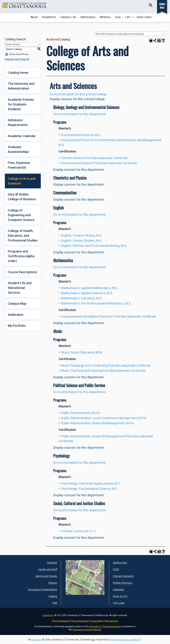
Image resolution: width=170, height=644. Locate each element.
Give (118, 17)
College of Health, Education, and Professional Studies (23, 236)
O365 (116, 569)
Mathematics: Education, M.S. (82, 298)
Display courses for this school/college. (78, 99)
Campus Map (17, 304)
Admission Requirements (18, 122)
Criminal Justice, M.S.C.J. (79, 531)
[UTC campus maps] (85, 577)
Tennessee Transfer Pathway (87, 630)
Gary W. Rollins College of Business (22, 197)
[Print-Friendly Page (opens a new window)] (159, 41)
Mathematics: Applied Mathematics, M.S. (90, 288)
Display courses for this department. (79, 170)
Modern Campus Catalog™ (126, 639)
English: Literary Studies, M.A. (81, 241)
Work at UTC (120, 596)
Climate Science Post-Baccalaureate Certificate (94, 158)
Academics (49, 17)
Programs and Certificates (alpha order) (21, 256)
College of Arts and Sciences (22, 181)
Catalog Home (18, 73)
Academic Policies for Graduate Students (21, 104)
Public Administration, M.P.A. (81, 413)
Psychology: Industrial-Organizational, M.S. (91, 483)
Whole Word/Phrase (19, 54)
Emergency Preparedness (43, 589)
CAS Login (119, 603)
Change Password (123, 576)
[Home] (24, 5)
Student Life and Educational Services (20, 288)
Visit (55, 603)
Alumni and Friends (46, 576)
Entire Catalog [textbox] (13, 44)
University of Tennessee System (105, 626)
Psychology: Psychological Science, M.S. (90, 489)
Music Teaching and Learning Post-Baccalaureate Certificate (103, 371)
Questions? (48, 615)
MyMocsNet (120, 563)
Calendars (119, 589)
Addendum (15, 315)
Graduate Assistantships (18, 149)
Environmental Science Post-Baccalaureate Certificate (99, 163)
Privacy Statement (80, 621)
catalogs (36, 639)
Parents (53, 583)
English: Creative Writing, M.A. (82, 235)
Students (52, 563)
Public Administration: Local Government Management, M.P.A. (104, 418)
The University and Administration (21, 86)
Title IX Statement (61, 621)
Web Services (111, 621)
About (34, 17)
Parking (53, 596)
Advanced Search (17, 59)
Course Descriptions (22, 272)
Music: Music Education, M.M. (82, 352)
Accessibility (97, 621)
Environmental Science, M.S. (81, 135)
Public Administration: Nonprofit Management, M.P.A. (98, 423)
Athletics (105, 17)
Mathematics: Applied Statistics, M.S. (87, 293)
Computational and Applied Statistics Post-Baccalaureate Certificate (109, 316)
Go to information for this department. (80, 114)
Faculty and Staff (48, 569)
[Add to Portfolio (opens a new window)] (151, 41)
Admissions (88, 17)
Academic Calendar (22, 136)
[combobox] (130, 34)
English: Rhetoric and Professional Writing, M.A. (94, 246)
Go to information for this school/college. (79, 94)
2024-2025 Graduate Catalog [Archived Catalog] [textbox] (119, 34)
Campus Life (68, 17)
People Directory (123, 583)
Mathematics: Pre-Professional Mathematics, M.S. (96, 303)
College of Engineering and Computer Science (21, 215)
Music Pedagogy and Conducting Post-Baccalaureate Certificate (106, 365)
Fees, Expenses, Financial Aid (19, 165)
